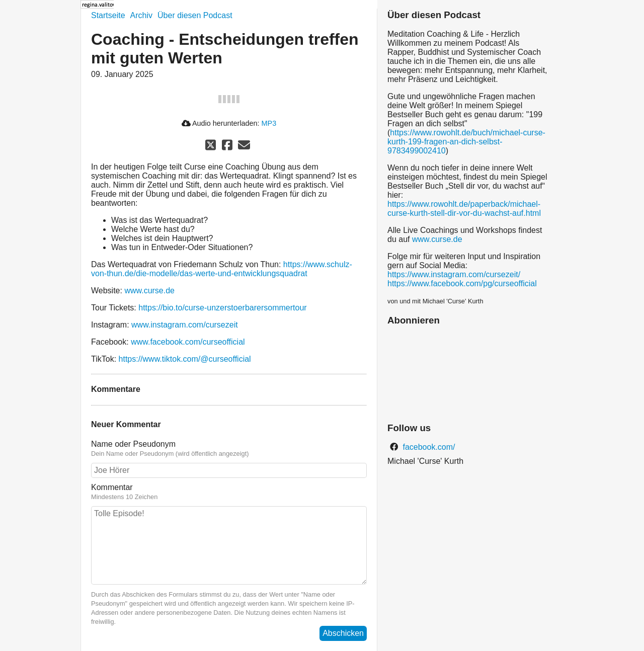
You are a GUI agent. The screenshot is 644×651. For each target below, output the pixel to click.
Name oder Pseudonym (133, 444)
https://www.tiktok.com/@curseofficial (185, 359)
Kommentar (112, 487)
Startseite (108, 15)
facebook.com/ (428, 447)
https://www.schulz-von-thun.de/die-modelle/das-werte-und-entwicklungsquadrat (222, 269)
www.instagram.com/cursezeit (185, 325)
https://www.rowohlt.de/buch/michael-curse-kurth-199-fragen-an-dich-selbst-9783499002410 (466, 142)
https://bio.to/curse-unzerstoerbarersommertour (222, 308)
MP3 (269, 123)
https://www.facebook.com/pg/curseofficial (462, 283)
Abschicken (343, 633)
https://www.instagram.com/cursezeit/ (454, 274)
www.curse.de (149, 291)
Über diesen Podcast (195, 15)
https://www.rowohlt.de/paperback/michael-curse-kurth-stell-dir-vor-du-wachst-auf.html (464, 209)
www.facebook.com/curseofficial (188, 342)
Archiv (141, 15)
